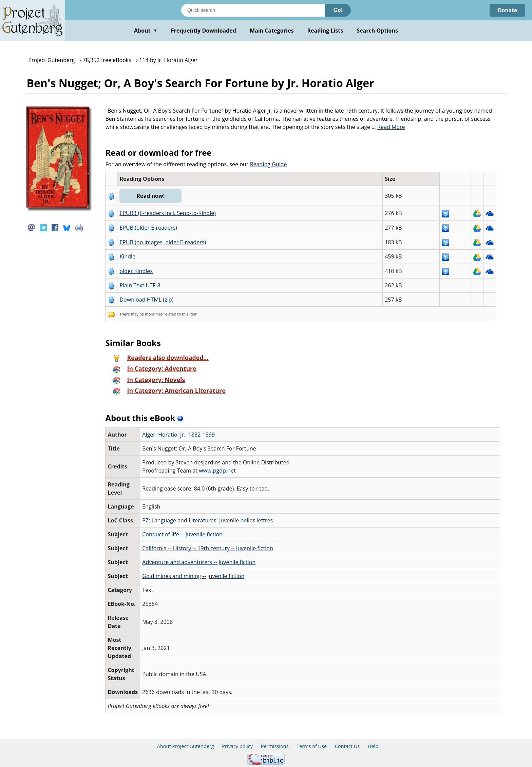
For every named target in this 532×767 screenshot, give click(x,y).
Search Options (377, 31)
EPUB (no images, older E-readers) (163, 242)
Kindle (127, 256)
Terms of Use (312, 746)
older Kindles (136, 271)
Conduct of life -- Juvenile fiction (182, 534)
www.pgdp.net (217, 471)
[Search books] (253, 10)
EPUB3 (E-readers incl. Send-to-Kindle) (168, 213)
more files (154, 314)
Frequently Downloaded (204, 31)
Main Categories (272, 31)
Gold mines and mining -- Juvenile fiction (193, 576)
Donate (507, 10)
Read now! (151, 196)
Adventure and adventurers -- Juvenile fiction (199, 562)
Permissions (275, 746)
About (146, 31)
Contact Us (347, 746)
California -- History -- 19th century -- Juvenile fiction (208, 548)
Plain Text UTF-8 (140, 285)
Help (373, 746)
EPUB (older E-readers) (148, 228)
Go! (338, 10)
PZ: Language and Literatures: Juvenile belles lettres (207, 520)
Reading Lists (325, 31)
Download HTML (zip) (146, 300)
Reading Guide (269, 164)
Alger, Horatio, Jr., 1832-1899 (178, 435)
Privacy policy (237, 746)
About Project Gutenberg (186, 746)
